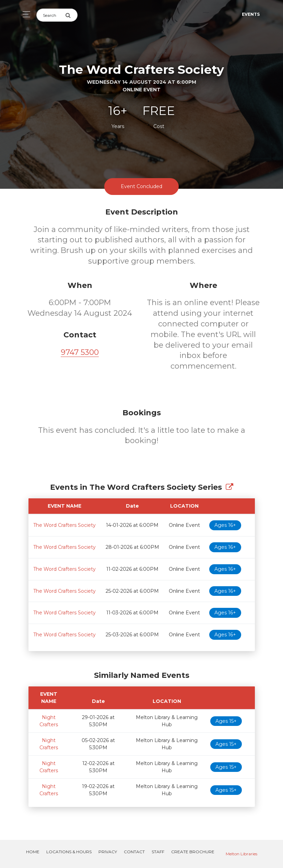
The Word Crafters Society (64, 525)
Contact (134, 852)
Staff (158, 852)
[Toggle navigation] (25, 14)
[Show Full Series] (229, 487)
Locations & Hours (69, 852)
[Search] (51, 15)
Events (251, 14)
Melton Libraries (241, 854)
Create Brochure (193, 852)
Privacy (108, 852)
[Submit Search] (71, 15)
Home (33, 852)
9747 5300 (80, 352)
